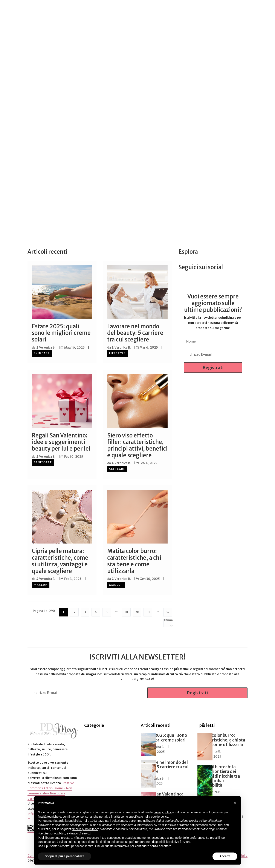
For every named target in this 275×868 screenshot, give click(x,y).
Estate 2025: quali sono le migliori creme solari (61, 333)
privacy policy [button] (163, 812)
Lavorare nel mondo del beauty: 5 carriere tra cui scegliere (135, 333)
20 (137, 611)
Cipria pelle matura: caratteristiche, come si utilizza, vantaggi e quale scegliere (60, 561)
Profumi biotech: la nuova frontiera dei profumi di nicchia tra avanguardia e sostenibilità (219, 775)
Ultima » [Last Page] (168, 622)
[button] (235, 803)
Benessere (43, 462)
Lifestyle (117, 353)
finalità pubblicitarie (85, 829)
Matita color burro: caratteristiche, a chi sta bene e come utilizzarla (134, 561)
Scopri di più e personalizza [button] (64, 856)
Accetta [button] (225, 856)
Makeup (41, 584)
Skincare (42, 353)
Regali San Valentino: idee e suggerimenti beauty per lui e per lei (61, 442)
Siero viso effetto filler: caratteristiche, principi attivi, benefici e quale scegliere (137, 445)
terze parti (104, 821)
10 (126, 611)
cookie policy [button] (160, 817)
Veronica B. (47, 348)
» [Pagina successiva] (168, 611)
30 (148, 611)
